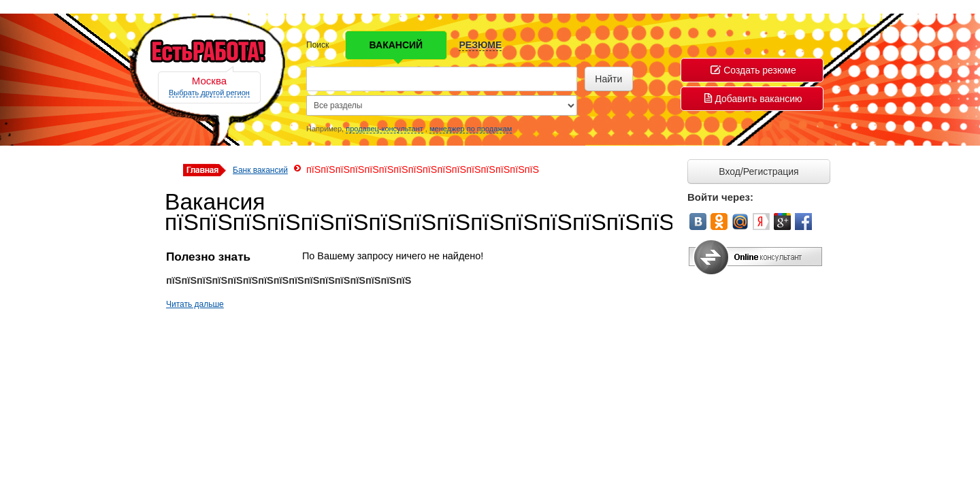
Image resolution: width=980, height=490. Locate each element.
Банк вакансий (260, 170)
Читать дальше (195, 304)
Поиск (317, 45)
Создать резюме (753, 70)
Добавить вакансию (753, 99)
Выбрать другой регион (209, 93)
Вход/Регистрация (758, 171)
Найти (608, 79)
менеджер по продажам (471, 129)
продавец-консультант (385, 129)
